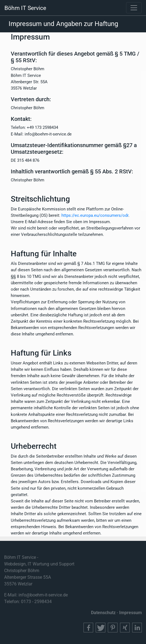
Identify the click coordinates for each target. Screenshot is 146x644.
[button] (88, 628)
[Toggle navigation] (134, 8)
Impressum (131, 613)
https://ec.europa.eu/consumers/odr (95, 215)
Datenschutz (103, 613)
